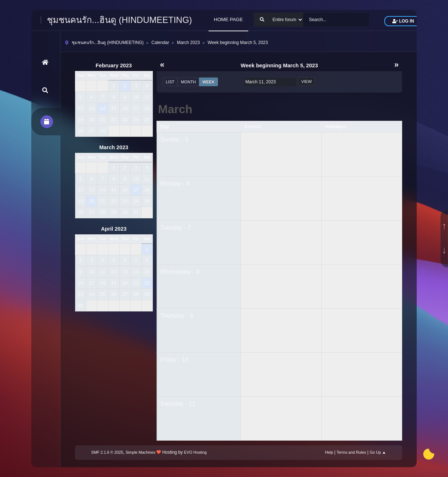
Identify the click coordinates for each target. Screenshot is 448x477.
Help (329, 452)
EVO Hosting (195, 452)
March (175, 109)
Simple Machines (140, 452)
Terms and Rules (351, 452)
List (170, 82)
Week (209, 82)
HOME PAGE (229, 19)
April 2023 (114, 229)
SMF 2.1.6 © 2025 (107, 452)
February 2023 (114, 65)
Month (188, 82)
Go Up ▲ (378, 452)
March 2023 (114, 147)
